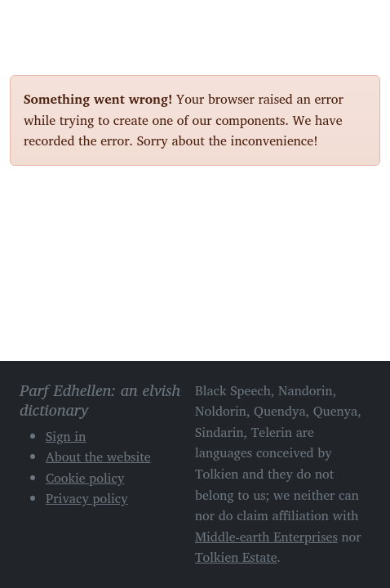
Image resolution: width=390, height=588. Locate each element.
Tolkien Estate (236, 557)
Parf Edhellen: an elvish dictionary (67, 24)
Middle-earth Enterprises (266, 537)
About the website (98, 457)
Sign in (66, 436)
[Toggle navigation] (361, 23)
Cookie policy (85, 478)
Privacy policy (87, 498)
